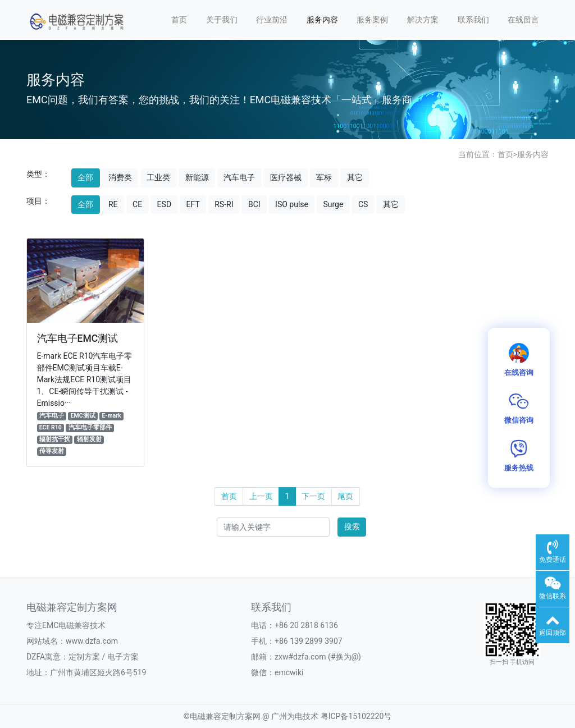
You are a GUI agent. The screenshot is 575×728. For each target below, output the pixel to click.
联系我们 (473, 20)
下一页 (313, 496)
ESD (164, 204)
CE (137, 204)
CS (363, 204)
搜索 (352, 526)
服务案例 (372, 20)
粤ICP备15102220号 (356, 716)
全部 (85, 177)
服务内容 (322, 20)
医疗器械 (286, 177)
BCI (254, 204)
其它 (355, 177)
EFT (193, 204)
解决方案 (423, 20)
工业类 (158, 177)
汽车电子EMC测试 (78, 338)
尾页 (345, 496)
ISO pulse (292, 204)
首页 (179, 20)
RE (113, 204)
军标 (324, 177)
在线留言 (523, 20)
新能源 (197, 177)
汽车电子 (239, 177)
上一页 (261, 496)
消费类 (120, 177)
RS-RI (224, 204)
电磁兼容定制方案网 (225, 716)
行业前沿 (272, 20)
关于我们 (222, 20)
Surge (333, 204)
